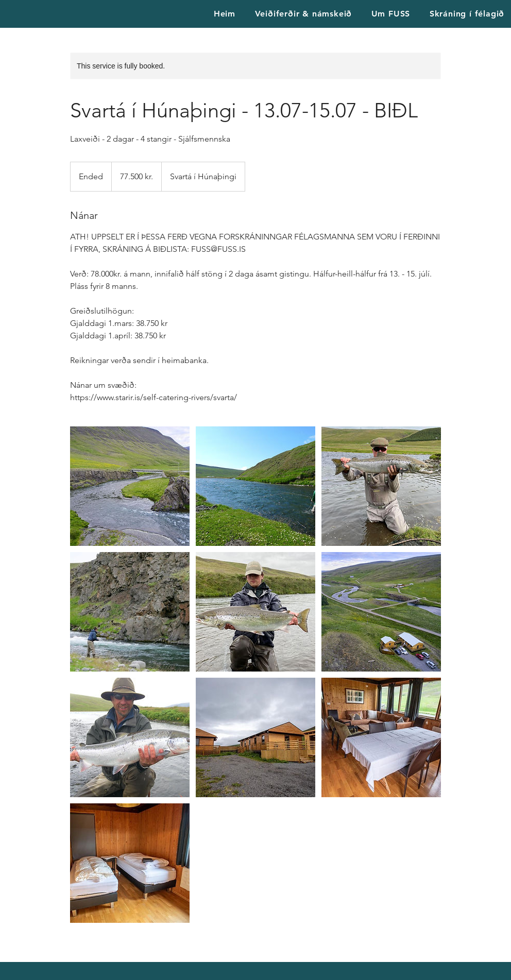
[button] (391, 14)
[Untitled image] (130, 486)
